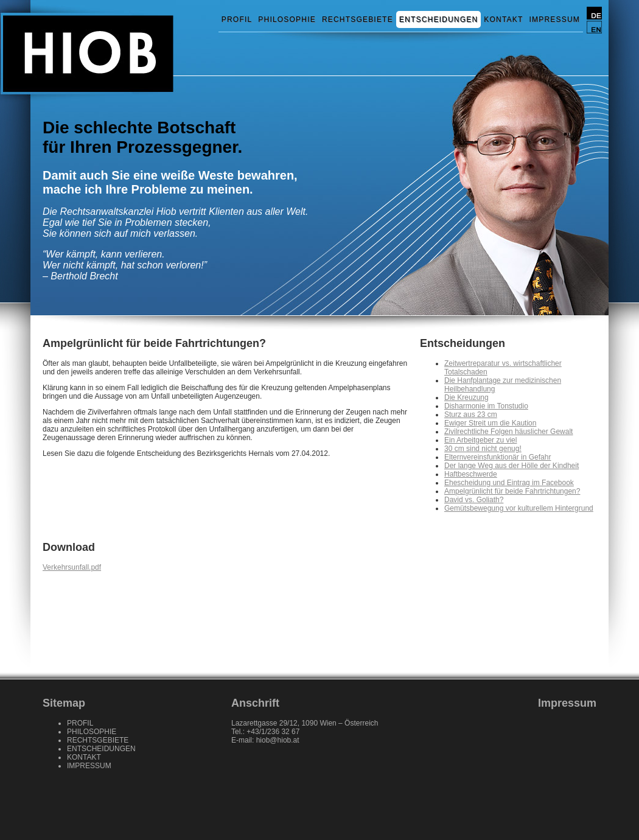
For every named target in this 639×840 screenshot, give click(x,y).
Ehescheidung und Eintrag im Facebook (509, 483)
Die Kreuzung (466, 397)
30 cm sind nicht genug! (483, 449)
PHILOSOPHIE (287, 19)
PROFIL (237, 19)
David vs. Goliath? (474, 500)
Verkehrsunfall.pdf (72, 567)
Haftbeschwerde (471, 474)
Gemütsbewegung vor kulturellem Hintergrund (519, 508)
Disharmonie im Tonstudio (486, 406)
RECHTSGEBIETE (358, 19)
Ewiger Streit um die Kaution (490, 423)
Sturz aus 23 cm (471, 415)
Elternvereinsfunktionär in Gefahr (498, 457)
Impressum (567, 703)
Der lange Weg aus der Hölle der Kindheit (512, 466)
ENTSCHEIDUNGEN (438, 19)
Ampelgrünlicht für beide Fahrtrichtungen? (512, 491)
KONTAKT (503, 19)
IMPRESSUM (555, 19)
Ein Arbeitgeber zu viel (480, 440)
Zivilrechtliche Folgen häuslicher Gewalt (508, 432)
